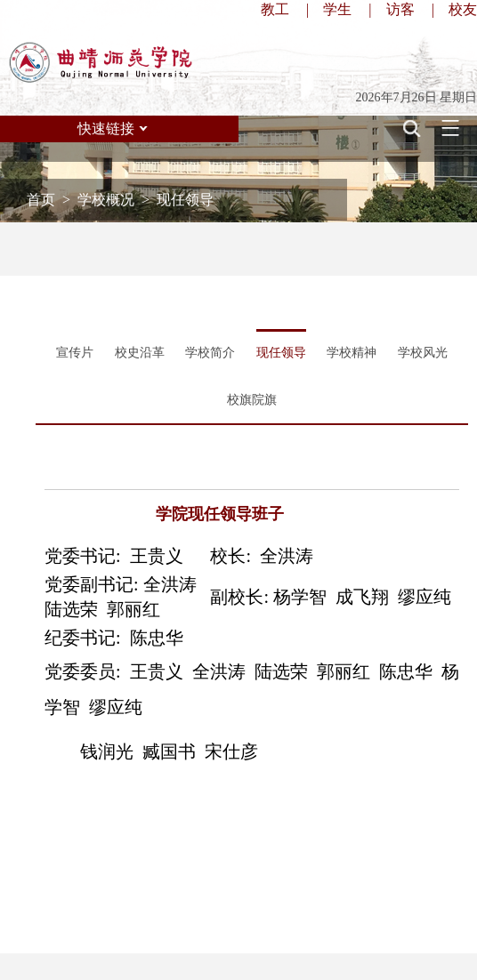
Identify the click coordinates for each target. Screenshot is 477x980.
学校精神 (352, 353)
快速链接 (106, 129)
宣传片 (75, 353)
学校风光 (423, 353)
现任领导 (281, 353)
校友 (463, 9)
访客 (400, 9)
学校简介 (210, 353)
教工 (275, 9)
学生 (337, 9)
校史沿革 (140, 353)
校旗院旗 (252, 400)
